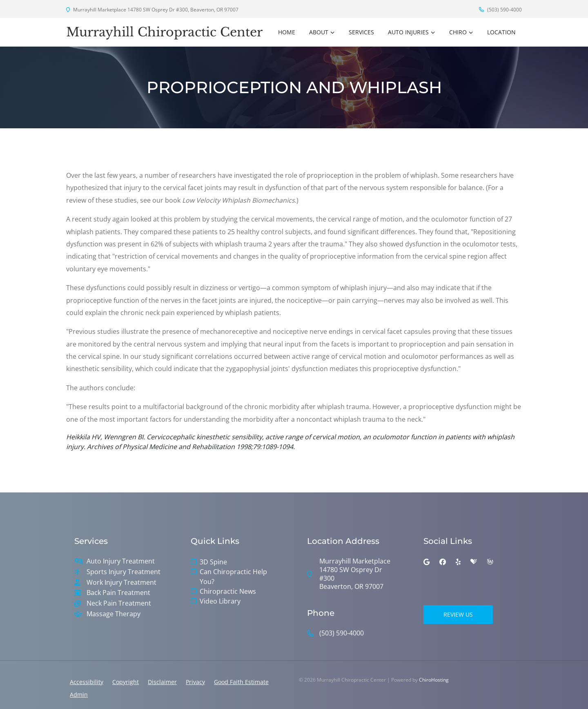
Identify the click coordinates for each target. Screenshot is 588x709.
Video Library (220, 601)
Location (501, 32)
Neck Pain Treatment (119, 603)
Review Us (458, 614)
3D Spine (213, 562)
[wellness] (490, 562)
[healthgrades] (474, 562)
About (319, 32)
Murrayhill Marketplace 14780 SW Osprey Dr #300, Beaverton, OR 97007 (152, 10)
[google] (427, 562)
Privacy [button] (195, 682)
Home (287, 32)
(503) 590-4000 (500, 10)
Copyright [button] (126, 682)
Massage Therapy (114, 614)
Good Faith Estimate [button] (241, 682)
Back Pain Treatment (118, 593)
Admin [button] (79, 694)
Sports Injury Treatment (124, 572)
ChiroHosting (434, 680)
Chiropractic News (228, 591)
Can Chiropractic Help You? (233, 577)
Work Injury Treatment (121, 583)
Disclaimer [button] (162, 682)
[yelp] (458, 562)
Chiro (458, 32)
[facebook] (443, 562)
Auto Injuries (408, 32)
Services (361, 32)
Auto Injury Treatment (121, 561)
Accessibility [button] (87, 682)
